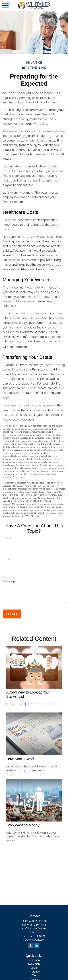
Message (9, 581)
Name (7, 537)
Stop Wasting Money (23, 825)
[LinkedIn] (37, 945)
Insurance (34, 972)
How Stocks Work (20, 759)
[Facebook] (31, 945)
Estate (34, 968)
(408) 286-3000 (38, 921)
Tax (34, 975)
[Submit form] (12, 614)
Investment (34, 964)
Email (7, 559)
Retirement (34, 960)
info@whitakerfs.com (34, 940)
